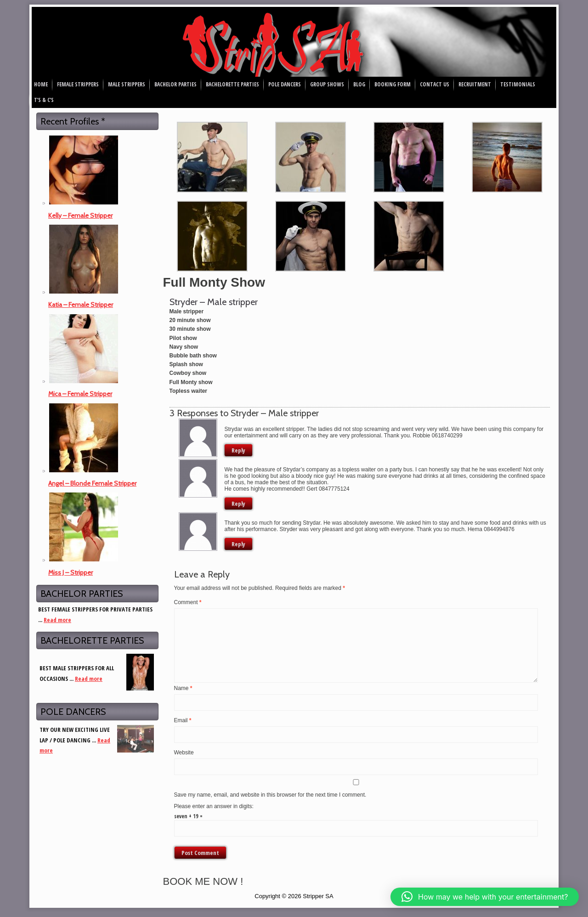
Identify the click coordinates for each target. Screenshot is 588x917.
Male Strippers (127, 84)
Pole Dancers (285, 84)
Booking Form (393, 84)
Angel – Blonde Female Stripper (92, 483)
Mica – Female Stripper (80, 394)
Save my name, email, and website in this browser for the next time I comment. (270, 795)
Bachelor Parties (175, 84)
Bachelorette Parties (232, 84)
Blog (359, 84)
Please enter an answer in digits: (214, 806)
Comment (188, 602)
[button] (485, 897)
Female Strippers (78, 84)
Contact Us (435, 84)
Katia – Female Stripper (81, 305)
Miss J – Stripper (71, 572)
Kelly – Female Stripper (80, 215)
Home (41, 84)
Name (183, 688)
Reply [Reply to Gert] (238, 504)
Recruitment (475, 84)
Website (184, 753)
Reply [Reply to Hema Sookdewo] (238, 544)
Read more (57, 620)
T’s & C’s (44, 100)
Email (183, 720)
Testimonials (518, 84)
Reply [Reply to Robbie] (238, 450)
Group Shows (327, 84)
